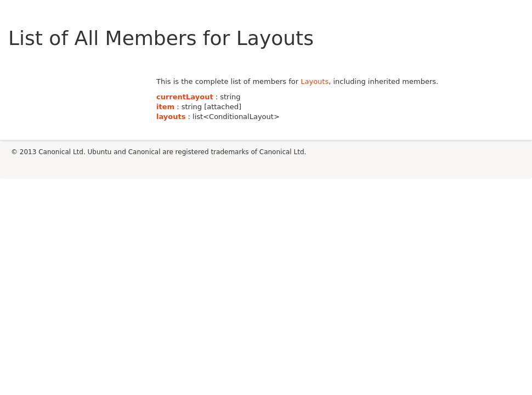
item (165, 107)
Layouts (315, 81)
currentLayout (185, 97)
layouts (171, 117)
